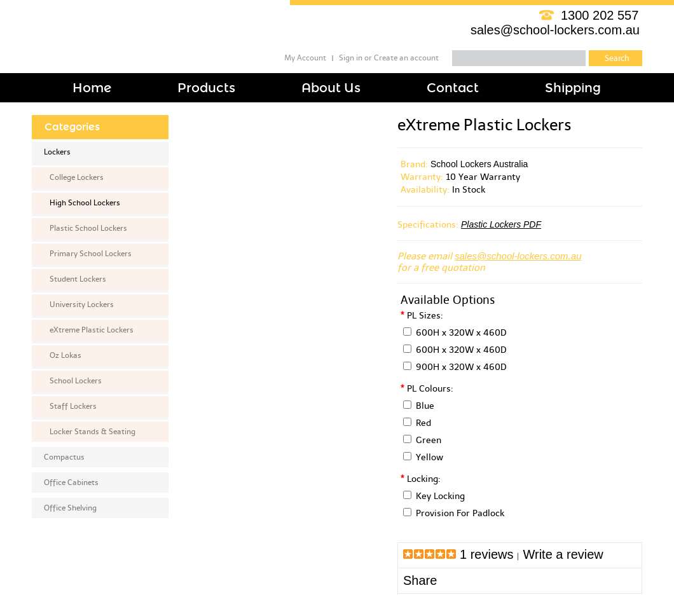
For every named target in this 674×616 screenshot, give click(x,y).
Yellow (430, 457)
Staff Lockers (73, 406)
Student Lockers (78, 279)
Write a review (563, 554)
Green (429, 440)
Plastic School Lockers (88, 228)
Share (420, 580)
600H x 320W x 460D (461, 333)
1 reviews (486, 554)
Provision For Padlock (460, 513)
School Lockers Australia (479, 164)
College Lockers (77, 177)
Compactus (64, 457)
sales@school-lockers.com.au (555, 30)
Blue (425, 406)
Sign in (351, 58)
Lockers (57, 152)
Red (423, 423)
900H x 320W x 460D (461, 367)
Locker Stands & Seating (93, 432)
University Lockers (82, 305)
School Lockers (76, 381)
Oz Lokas (65, 355)
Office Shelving (70, 508)
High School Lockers (85, 203)
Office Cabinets (71, 483)
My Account (305, 58)
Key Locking (440, 496)
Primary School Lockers (91, 254)
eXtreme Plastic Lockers (92, 330)
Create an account (406, 58)
